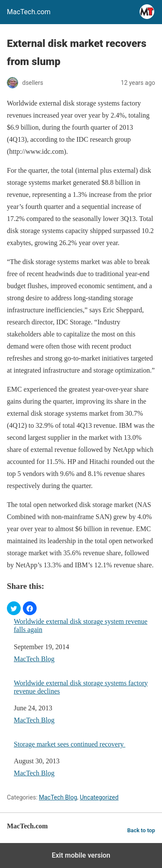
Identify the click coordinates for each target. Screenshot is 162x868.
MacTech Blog (34, 659)
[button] (14, 608)
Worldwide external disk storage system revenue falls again (81, 625)
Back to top (141, 830)
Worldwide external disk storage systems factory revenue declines (81, 687)
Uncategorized (99, 797)
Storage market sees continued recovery (70, 744)
